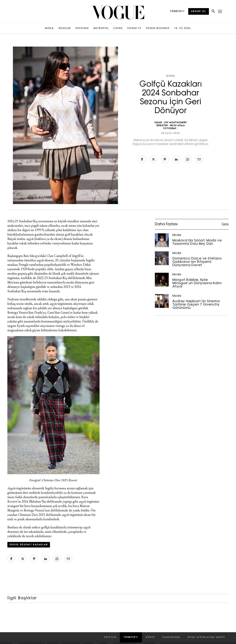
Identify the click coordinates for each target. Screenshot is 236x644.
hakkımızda (171, 637)
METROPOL (101, 28)
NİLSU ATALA (177, 126)
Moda (171, 76)
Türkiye (131, 637)
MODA (49, 28)
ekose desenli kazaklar (29, 545)
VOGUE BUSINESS (158, 28)
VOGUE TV (134, 28)
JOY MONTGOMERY (175, 123)
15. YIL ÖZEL (183, 28)
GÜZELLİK (65, 28)
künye (150, 637)
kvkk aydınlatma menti (206, 637)
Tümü (225, 224)
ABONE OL (199, 11)
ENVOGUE (82, 28)
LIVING (118, 28)
